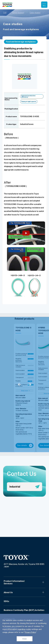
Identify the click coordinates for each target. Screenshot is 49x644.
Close (24, 639)
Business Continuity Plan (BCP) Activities (24, 610)
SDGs (6, 601)
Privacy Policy (30, 632)
